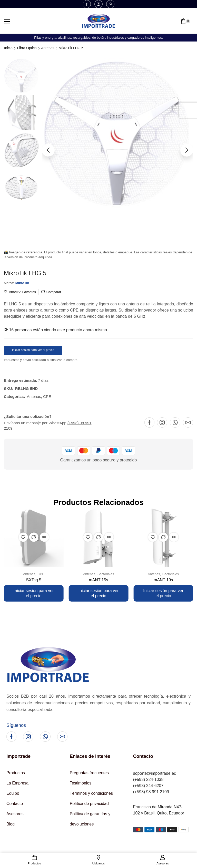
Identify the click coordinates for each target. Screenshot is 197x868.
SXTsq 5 (34, 580)
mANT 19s (163, 580)
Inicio (8, 48)
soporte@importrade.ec (155, 773)
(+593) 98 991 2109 (151, 792)
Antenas (48, 48)
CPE (47, 396)
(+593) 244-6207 (148, 786)
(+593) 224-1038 (148, 779)
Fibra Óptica (27, 48)
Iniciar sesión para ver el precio (33, 350)
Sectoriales (106, 574)
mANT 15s (98, 580)
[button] (7, 22)
